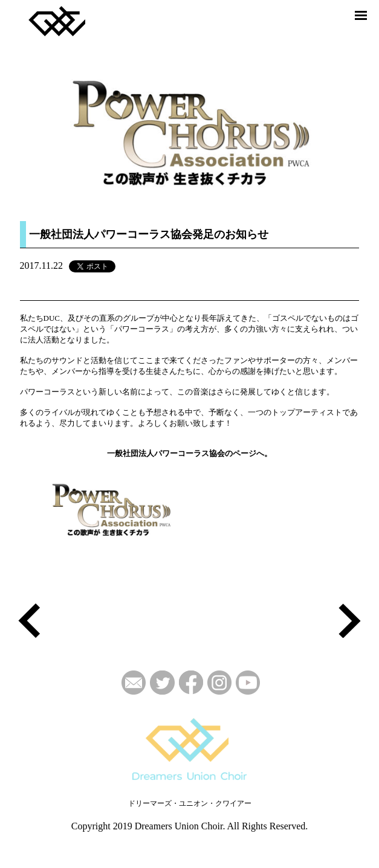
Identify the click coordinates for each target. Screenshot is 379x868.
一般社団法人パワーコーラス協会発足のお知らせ (149, 234)
